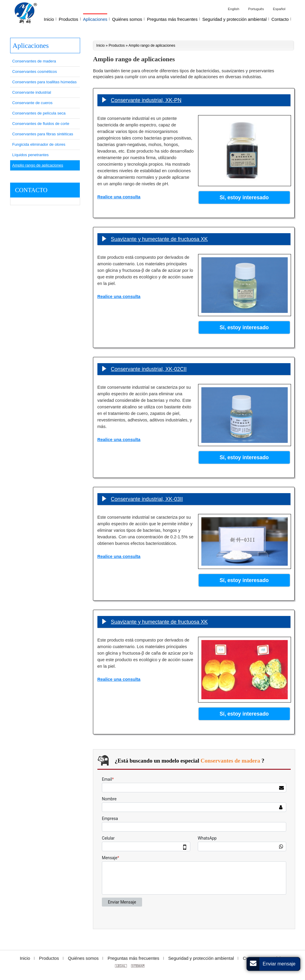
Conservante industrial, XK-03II (147, 499)
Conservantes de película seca (39, 113)
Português (256, 9)
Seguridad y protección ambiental (201, 958)
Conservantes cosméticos (35, 72)
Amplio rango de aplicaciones (38, 165)
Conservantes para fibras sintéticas (43, 134)
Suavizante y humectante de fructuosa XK (159, 239)
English (234, 9)
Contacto (31, 190)
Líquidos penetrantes (30, 155)
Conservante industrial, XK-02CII (149, 369)
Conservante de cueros (32, 103)
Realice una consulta (119, 197)
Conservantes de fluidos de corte (41, 124)
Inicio (100, 46)
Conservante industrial (32, 92)
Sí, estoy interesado (244, 197)
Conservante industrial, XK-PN (146, 100)
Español (279, 9)
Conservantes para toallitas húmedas (44, 82)
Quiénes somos (83, 958)
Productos (117, 46)
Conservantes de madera (34, 61)
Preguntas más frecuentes (133, 958)
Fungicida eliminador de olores (39, 144)
